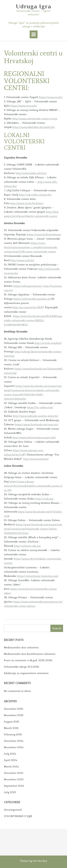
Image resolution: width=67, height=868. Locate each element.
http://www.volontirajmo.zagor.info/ (34, 437)
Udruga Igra (34, 6)
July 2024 (10, 754)
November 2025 (14, 715)
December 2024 (14, 741)
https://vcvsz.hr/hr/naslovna (44, 234)
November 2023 (14, 779)
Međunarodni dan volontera (21, 647)
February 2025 (13, 734)
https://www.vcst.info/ (24, 106)
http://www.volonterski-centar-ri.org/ (35, 119)
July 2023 (10, 792)
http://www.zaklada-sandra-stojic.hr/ (36, 416)
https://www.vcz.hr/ (51, 97)
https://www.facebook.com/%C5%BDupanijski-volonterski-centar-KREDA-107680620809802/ (33, 320)
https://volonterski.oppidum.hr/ (32, 299)
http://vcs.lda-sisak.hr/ (48, 343)
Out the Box (40, 861)
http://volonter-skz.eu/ (27, 546)
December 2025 (14, 709)
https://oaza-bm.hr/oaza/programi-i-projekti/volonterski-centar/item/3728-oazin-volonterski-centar (31, 247)
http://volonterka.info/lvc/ (31, 173)
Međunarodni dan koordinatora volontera (30, 654)
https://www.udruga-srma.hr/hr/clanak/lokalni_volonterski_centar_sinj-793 (33, 486)
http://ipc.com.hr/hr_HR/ (27, 307)
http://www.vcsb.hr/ (22, 260)
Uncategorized (13, 810)
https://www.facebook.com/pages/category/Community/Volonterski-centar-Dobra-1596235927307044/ (33, 529)
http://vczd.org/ (44, 499)
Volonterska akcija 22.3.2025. (22, 667)
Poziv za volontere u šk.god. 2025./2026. (28, 660)
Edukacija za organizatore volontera (26, 673)
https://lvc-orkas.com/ (40, 407)
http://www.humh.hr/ (36, 459)
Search (57, 628)
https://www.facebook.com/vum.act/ (37, 424)
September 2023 (14, 786)
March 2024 (11, 767)
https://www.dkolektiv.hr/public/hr (34, 127)
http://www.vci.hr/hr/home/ (27, 203)
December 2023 (14, 773)
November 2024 (14, 747)
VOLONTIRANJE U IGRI (18, 816)
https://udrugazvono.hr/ (28, 286)
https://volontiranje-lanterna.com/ (38, 576)
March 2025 (11, 728)
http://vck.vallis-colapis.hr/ (35, 195)
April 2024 (11, 760)
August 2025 (12, 722)
